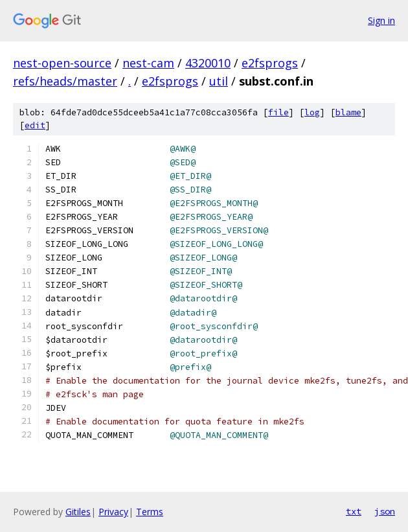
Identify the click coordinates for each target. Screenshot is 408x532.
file (278, 112)
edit (35, 125)
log (312, 112)
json (385, 511)
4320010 (208, 63)
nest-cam (148, 63)
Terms (150, 512)
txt (354, 511)
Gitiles (78, 512)
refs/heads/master (65, 81)
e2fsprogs (270, 63)
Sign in (381, 20)
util (219, 81)
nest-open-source (62, 63)
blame (348, 112)
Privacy (113, 512)
